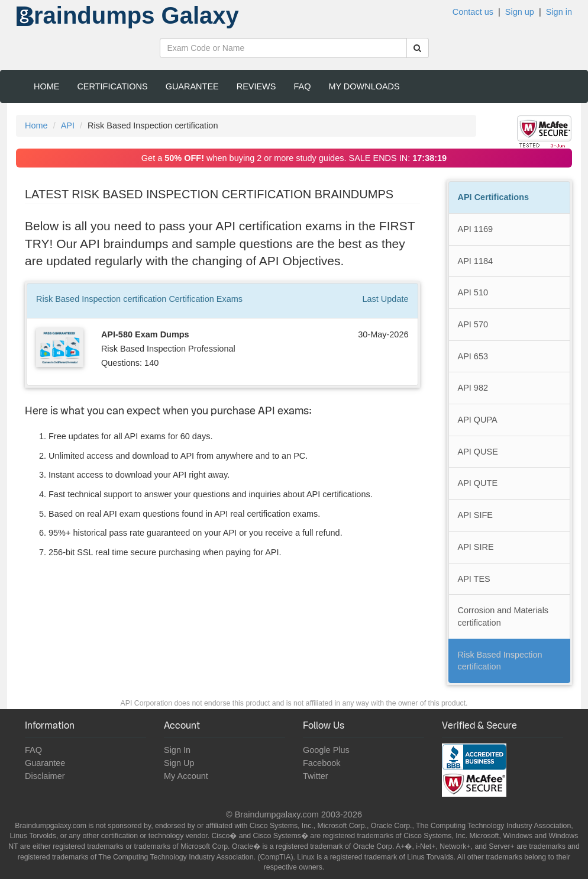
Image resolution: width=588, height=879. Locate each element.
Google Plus (326, 750)
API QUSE (478, 452)
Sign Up (179, 763)
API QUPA (478, 420)
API (68, 125)
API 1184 (476, 261)
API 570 (473, 324)
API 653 (473, 356)
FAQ (302, 86)
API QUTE (478, 483)
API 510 (473, 292)
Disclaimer (45, 776)
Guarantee (192, 86)
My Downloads (364, 86)
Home (46, 86)
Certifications (112, 86)
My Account (186, 776)
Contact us (473, 12)
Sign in (559, 12)
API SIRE (476, 547)
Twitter (316, 776)
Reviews (256, 86)
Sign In (177, 750)
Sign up (520, 12)
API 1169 (476, 229)
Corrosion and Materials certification (503, 616)
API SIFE (476, 515)
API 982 (473, 388)
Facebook (322, 763)
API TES (474, 579)
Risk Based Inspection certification (500, 661)
